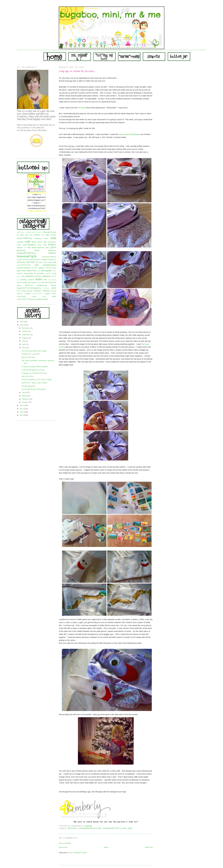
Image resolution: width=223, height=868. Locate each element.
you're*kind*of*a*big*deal (26, 299)
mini (37, 265)
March (25, 396)
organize (41, 268)
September (26, 335)
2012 (22, 409)
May (24, 347)
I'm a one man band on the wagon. (34, 351)
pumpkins (48, 273)
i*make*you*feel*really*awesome (29, 260)
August (25, 338)
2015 (22, 322)
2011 (22, 412)
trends (24, 291)
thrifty (54, 288)
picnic (54, 271)
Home (106, 847)
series (39, 279)
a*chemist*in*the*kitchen (33, 232)
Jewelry (51, 259)
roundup (23, 280)
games (47, 248)
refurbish (38, 276)
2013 (22, 405)
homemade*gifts (27, 256)
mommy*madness (24, 268)
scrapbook (31, 280)
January (25, 402)
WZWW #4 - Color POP (31, 354)
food (29, 247)
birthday (37, 235)
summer (34, 282)
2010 (22, 415)
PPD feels (81, 108)
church (46, 238)
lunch (45, 262)
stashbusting (26, 283)
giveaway (21, 250)
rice (18, 280)
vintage (54, 291)
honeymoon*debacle (49, 257)
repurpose (46, 276)
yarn (54, 296)
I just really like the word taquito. (34, 389)
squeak (19, 283)
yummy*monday (42, 299)
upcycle (30, 291)
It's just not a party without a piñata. (35, 366)
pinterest (20, 273)
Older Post (149, 847)
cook (53, 238)
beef (31, 235)
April (24, 392)
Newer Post (63, 847)
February (26, 399)
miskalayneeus (49, 265)
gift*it (53, 247)
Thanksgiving (42, 285)
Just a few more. (28, 376)
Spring (54, 280)
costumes (20, 242)
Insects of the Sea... (29, 357)
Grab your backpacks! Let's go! (33, 370)
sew (45, 279)
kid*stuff (31, 262)
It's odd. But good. (28, 386)
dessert (40, 242)
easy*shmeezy (29, 245)
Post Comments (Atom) (78, 853)
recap (54, 273)
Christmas (38, 238)
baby (22, 235)
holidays (52, 253)
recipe (19, 276)
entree (40, 245)
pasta (39, 271)
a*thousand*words (49, 232)
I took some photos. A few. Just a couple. (37, 379)
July (24, 341)
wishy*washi (21, 296)
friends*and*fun (38, 247)
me (55, 262)
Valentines (46, 291)
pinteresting (28, 273)
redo (23, 276)
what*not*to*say (37, 294)
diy (45, 242)
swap (39, 283)
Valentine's (37, 291)
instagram (44, 260)
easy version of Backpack (130, 134)
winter (54, 294)
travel (19, 291)
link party (39, 262)
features (20, 247)
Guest (37, 250)
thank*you (29, 285)
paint (54, 268)
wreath (34, 296)
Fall (45, 245)
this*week (46, 288)
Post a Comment (65, 843)
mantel (50, 262)
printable (41, 273)
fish (25, 248)
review (54, 276)
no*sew (34, 268)
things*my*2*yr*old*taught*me (29, 288)
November (26, 328)
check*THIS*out (25, 238)
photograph (46, 270)
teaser (19, 285)
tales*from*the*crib (49, 282)
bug (47, 235)
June (24, 344)
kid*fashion (21, 262)
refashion (29, 276)
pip (35, 273)
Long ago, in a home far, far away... (35, 373)
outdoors (48, 268)
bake (27, 235)
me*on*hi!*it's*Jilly (24, 265)
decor (34, 242)
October (25, 331)
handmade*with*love (26, 253)
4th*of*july (20, 232)
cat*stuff (53, 235)
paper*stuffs (21, 271)
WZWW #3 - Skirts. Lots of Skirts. (34, 383)
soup (50, 280)
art (18, 235)
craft (27, 241)
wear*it (20, 293)
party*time (32, 270)
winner (47, 293)
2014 (22, 325)
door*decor (52, 242)
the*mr (53, 285)
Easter (19, 245)
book (43, 235)
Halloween (52, 250)
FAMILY (52, 245)
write (44, 296)
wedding (27, 294)
